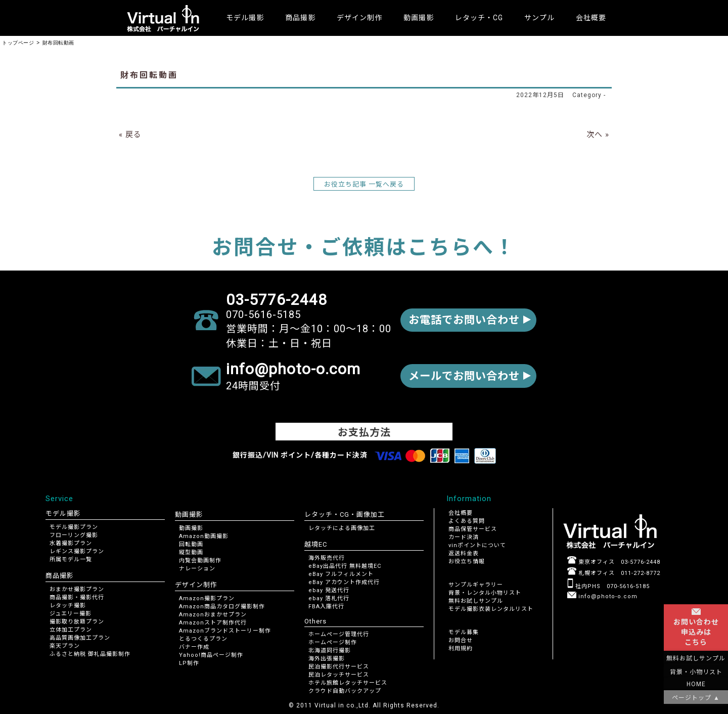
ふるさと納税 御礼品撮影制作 (90, 654)
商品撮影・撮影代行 (77, 597)
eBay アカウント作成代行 (344, 582)
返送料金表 (464, 553)
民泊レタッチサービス (339, 675)
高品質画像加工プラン (80, 638)
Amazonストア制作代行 (213, 623)
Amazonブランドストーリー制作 (225, 631)
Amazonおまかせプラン (213, 615)
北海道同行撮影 (330, 651)
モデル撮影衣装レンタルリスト (491, 609)
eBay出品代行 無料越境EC (345, 566)
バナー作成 (194, 647)
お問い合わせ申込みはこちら (696, 627)
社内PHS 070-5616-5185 (608, 586)
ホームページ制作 (333, 642)
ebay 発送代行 (329, 590)
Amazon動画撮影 (204, 536)
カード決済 (464, 537)
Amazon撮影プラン (207, 598)
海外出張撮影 (327, 659)
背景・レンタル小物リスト (485, 593)
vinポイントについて (477, 545)
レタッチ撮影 (68, 606)
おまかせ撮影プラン (77, 589)
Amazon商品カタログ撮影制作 (222, 607)
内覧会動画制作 (200, 561)
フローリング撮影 (74, 535)
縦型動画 (191, 552)
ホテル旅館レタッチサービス (348, 683)
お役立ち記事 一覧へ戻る (364, 184)
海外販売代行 (327, 558)
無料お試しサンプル (476, 601)
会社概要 (591, 18)
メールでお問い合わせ (461, 376)
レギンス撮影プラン (77, 551)
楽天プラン (65, 646)
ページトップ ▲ (696, 698)
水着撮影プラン (71, 543)
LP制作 (189, 663)
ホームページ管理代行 (339, 634)
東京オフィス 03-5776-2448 (614, 562)
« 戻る (130, 135)
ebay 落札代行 (329, 598)
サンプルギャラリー (476, 585)
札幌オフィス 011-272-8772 (614, 573)
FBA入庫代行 (326, 607)
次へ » (598, 135)
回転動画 (191, 544)
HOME (696, 684)
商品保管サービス (473, 529)
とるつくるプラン (203, 639)
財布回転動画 (149, 75)
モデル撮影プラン (74, 527)
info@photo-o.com (602, 596)
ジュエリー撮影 (71, 614)
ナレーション (197, 569)
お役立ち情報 (467, 562)
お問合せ (461, 640)
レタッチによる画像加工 (342, 528)
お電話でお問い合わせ (461, 320)
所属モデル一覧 (71, 560)
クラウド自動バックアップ (345, 691)
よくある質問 (467, 521)
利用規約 (461, 649)
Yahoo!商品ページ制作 (211, 655)
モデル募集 (464, 632)
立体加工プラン (71, 630)
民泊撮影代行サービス (339, 667)
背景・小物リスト (696, 672)
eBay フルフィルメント (341, 574)
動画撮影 (191, 528)
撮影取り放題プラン (77, 622)
